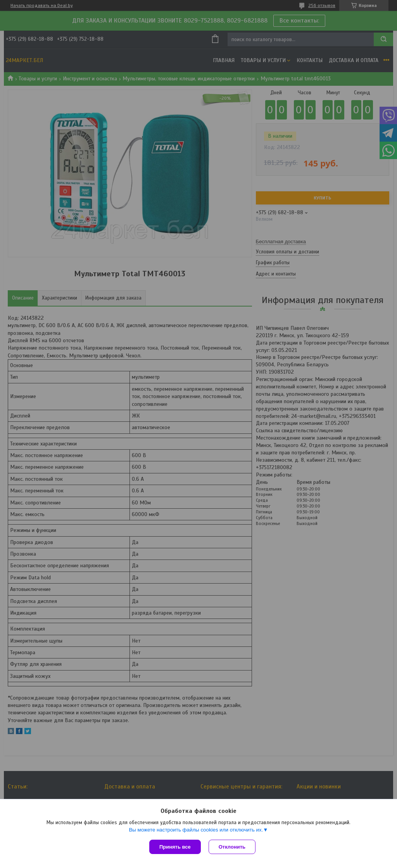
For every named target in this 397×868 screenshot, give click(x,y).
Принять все (175, 847)
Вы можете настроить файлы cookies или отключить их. (196, 830)
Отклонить (232, 847)
